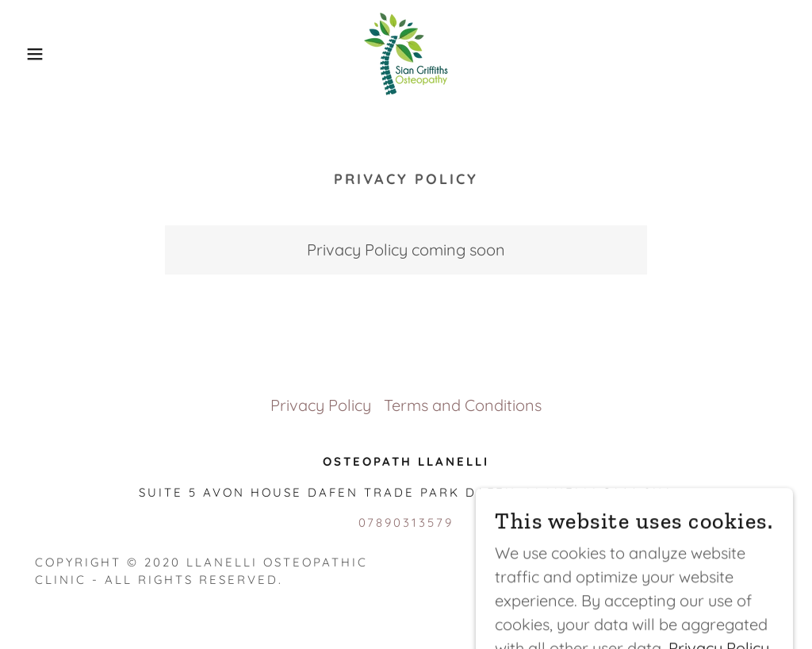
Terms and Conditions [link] (463, 405)
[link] (406, 52)
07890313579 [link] (406, 522)
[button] (40, 54)
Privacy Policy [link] (321, 405)
